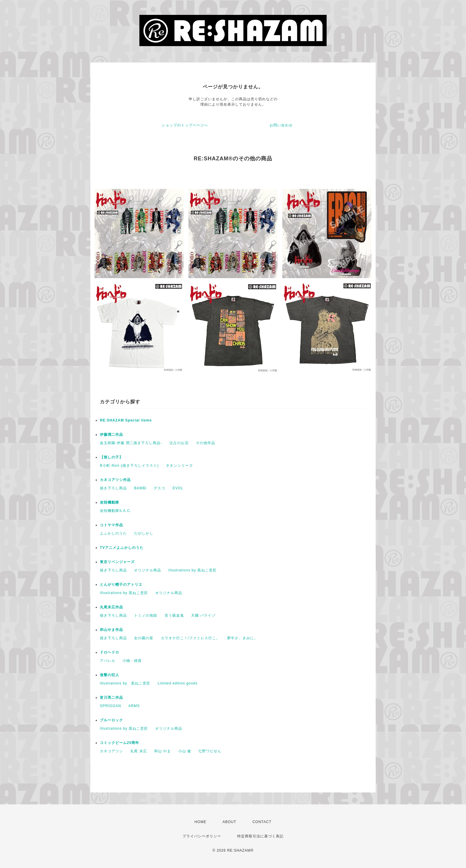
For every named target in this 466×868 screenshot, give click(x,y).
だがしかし (144, 533)
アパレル (108, 661)
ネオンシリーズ (179, 466)
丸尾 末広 (138, 751)
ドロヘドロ (110, 652)
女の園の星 (144, 638)
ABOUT (229, 822)
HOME (200, 822)
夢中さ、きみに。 (243, 638)
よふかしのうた (113, 533)
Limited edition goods (177, 683)
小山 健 (185, 751)
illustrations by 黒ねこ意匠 (125, 683)
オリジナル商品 (148, 570)
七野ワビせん (210, 751)
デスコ (159, 488)
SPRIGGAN (110, 706)
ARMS (134, 706)
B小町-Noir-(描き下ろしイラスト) (129, 466)
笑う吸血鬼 (174, 615)
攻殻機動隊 (110, 502)
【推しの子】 (111, 457)
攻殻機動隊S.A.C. (116, 511)
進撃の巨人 (110, 675)
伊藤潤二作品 (111, 435)
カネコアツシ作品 (115, 480)
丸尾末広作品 (111, 607)
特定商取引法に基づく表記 (260, 836)
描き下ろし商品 (113, 488)
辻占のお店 (179, 443)
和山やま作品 (111, 630)
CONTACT (262, 822)
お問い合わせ (281, 125)
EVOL (178, 488)
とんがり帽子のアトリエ (121, 585)
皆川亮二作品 (111, 698)
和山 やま (163, 751)
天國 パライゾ (203, 615)
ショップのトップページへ (185, 125)
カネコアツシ (111, 751)
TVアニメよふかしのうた (122, 548)
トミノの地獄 (146, 615)
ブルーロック (111, 720)
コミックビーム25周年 (119, 743)
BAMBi (140, 488)
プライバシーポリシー (202, 836)
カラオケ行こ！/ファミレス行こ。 (190, 638)
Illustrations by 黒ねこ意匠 (193, 570)
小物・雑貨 (132, 661)
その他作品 (206, 443)
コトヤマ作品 (111, 525)
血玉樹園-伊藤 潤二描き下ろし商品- (131, 443)
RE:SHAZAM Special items (126, 420)
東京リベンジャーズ (117, 562)
